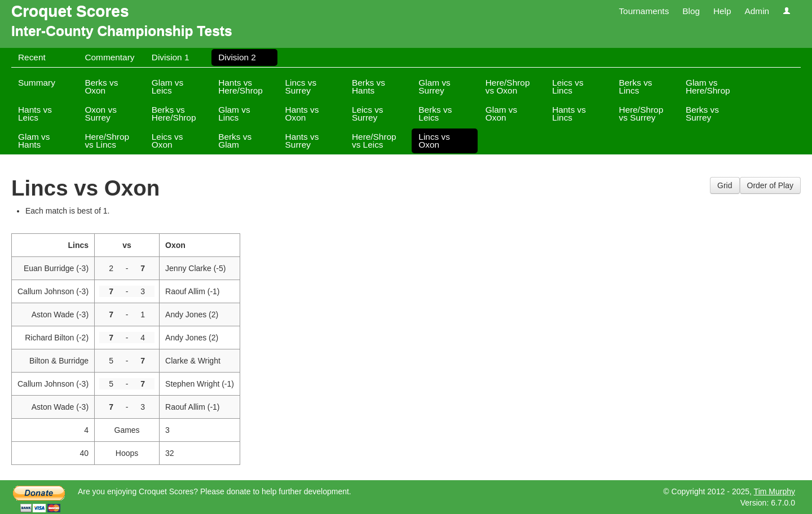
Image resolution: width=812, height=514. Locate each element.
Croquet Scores (70, 11)
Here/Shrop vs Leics (374, 141)
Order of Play (770, 185)
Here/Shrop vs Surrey (641, 114)
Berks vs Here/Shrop (174, 114)
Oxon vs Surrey (100, 114)
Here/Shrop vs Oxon (508, 87)
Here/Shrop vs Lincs (107, 141)
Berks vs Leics (435, 114)
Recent (32, 57)
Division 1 (171, 57)
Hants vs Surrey (302, 141)
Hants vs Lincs (569, 114)
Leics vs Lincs (568, 87)
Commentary (109, 57)
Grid (725, 185)
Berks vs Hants (369, 87)
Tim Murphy (775, 491)
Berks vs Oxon (101, 87)
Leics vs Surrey (368, 114)
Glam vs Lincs (234, 114)
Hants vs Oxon (302, 114)
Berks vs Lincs (636, 87)
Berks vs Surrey (702, 114)
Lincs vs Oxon (434, 141)
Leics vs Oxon (167, 141)
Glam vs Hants (34, 141)
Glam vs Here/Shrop (708, 87)
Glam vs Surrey (434, 87)
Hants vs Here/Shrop (240, 87)
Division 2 (237, 57)
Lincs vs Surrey (301, 87)
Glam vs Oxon (501, 114)
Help (722, 11)
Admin (757, 11)
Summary (37, 83)
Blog (691, 11)
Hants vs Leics (35, 114)
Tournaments (644, 11)
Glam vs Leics (167, 87)
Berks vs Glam (235, 141)
